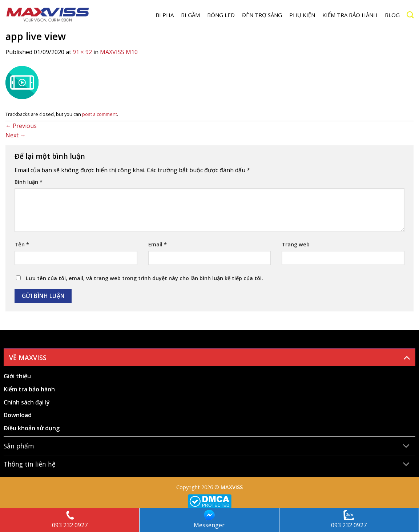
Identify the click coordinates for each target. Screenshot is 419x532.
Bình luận (29, 182)
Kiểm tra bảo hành (350, 15)
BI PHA (165, 15)
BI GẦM (190, 15)
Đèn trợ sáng (262, 15)
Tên (22, 244)
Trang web (296, 244)
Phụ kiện (302, 15)
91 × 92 (82, 52)
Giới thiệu (17, 376)
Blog (392, 15)
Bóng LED (221, 15)
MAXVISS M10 (119, 52)
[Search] (410, 15)
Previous (21, 126)
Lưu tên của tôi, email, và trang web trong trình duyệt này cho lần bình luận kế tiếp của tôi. (144, 278)
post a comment (100, 114)
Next (16, 135)
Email (158, 244)
